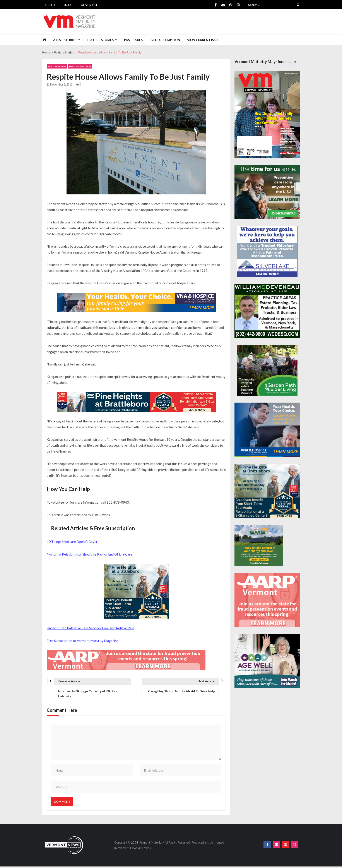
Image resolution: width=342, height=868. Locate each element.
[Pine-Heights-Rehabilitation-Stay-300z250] (136, 591)
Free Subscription (165, 40)
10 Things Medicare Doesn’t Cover (72, 542)
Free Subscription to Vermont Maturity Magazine (82, 640)
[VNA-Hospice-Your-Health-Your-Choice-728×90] (136, 302)
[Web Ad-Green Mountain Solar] (259, 546)
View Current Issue (203, 40)
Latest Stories (64, 40)
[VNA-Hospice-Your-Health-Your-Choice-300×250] (267, 430)
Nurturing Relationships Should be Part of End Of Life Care (89, 554)
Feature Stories (100, 40)
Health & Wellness (80, 67)
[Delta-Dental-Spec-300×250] (267, 192)
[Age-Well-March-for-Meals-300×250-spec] (267, 661)
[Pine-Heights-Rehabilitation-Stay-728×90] (136, 402)
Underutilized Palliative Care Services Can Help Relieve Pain (90, 628)
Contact (68, 5)
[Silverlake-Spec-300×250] (267, 251)
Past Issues (133, 40)
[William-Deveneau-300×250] (267, 311)
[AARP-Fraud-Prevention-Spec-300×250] (267, 600)
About (50, 5)
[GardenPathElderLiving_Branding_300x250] (267, 370)
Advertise (89, 5)
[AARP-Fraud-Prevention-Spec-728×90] (126, 659)
